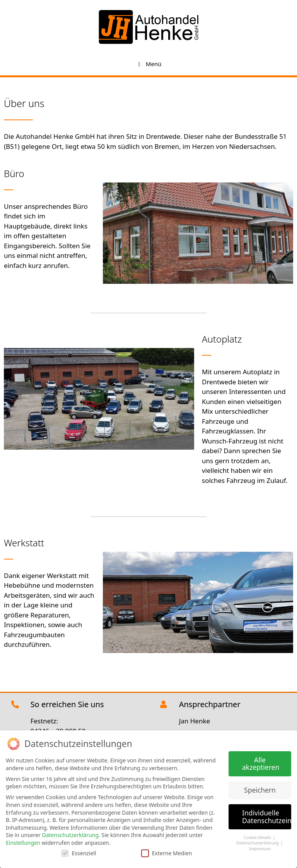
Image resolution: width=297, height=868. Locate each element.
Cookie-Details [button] (258, 837)
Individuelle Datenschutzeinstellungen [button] (267, 816)
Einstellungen (23, 842)
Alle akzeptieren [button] (261, 763)
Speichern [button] (260, 789)
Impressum (260, 848)
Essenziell (79, 852)
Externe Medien (166, 852)
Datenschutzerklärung (70, 834)
